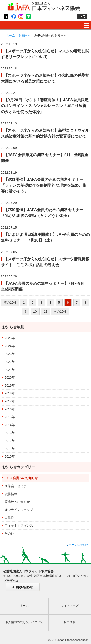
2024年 (10, 346)
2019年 (10, 386)
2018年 (10, 393)
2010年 (10, 456)
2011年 (10, 449)
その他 (9, 533)
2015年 (10, 417)
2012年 (10, 441)
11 (46, 311)
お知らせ (25, 35)
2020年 (10, 378)
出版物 (9, 517)
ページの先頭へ (78, 545)
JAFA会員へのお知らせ (21, 478)
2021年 (10, 370)
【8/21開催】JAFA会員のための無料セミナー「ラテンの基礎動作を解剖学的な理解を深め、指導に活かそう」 (44, 185)
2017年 (10, 401)
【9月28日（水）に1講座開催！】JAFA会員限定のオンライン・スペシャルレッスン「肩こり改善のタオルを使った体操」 (45, 106)
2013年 (10, 433)
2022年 (10, 362)
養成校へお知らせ (17, 502)
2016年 (10, 409)
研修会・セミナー (17, 486)
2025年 (10, 338)
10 (35, 311)
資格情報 (11, 494)
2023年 (10, 354)
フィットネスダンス (19, 525)
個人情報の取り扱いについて (24, 622)
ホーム (10, 35)
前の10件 (10, 303)
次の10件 (60, 311)
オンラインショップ (19, 510)
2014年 (10, 425)
